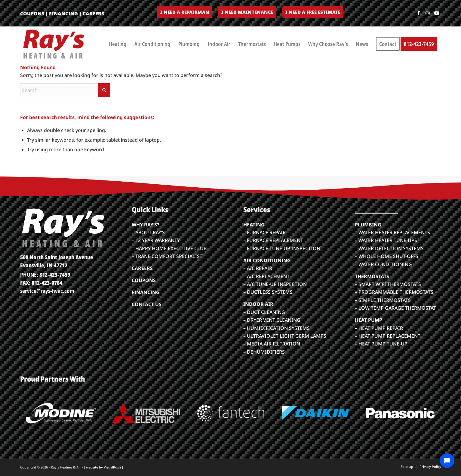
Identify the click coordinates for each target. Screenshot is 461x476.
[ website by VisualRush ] (103, 467)
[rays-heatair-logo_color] (53, 44)
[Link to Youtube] (437, 13)
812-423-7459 (55, 275)
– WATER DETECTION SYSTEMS (389, 248)
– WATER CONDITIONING (383, 264)
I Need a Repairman (185, 12)
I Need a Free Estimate (313, 12)
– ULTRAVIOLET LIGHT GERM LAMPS (285, 336)
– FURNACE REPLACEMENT (273, 240)
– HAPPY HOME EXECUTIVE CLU (168, 248)
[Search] (65, 90)
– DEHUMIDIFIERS (264, 352)
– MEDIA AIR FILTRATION (272, 344)
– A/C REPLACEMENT (266, 276)
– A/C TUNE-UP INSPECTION (275, 284)
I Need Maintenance (247, 12)
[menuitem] (185, 12)
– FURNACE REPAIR (264, 232)
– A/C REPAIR (258, 268)
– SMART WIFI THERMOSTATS (388, 284)
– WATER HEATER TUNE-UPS (386, 240)
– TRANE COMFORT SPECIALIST (167, 256)
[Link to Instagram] (428, 13)
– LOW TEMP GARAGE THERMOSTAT (395, 308)
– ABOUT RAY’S (148, 232)
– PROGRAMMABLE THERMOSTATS (394, 292)
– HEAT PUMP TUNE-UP (381, 344)
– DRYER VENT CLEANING (272, 320)
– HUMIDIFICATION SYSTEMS (277, 328)
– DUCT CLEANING (264, 312)
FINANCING (63, 14)
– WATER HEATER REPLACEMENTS (392, 232)
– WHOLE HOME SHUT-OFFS (387, 256)
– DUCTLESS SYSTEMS (268, 292)
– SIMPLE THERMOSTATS (383, 300)
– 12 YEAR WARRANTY (156, 240)
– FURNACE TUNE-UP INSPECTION (282, 248)
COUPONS (32, 14)
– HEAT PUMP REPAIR (379, 328)
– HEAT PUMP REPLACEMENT (388, 336)
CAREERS (93, 14)
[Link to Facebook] (419, 13)
